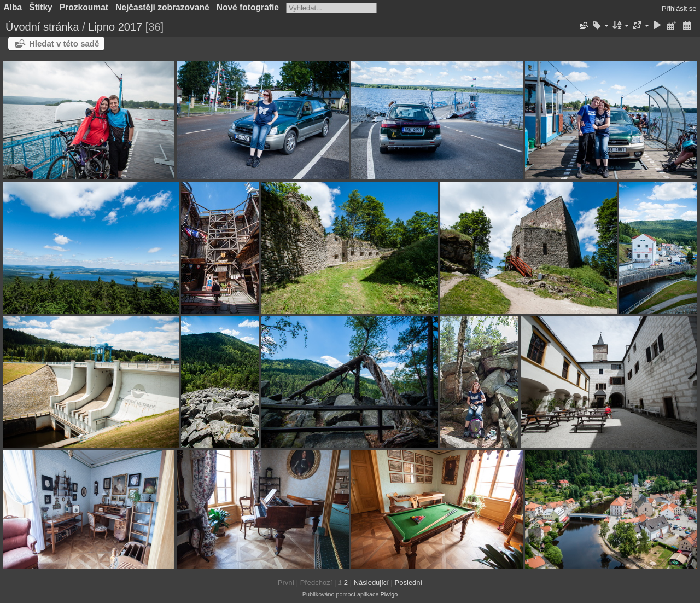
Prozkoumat (84, 7)
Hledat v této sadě (64, 44)
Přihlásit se (679, 8)
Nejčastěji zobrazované (162, 7)
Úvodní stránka (42, 27)
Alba (13, 7)
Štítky (40, 7)
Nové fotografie (248, 7)
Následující (371, 582)
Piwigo (389, 594)
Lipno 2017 (115, 27)
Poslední (409, 582)
